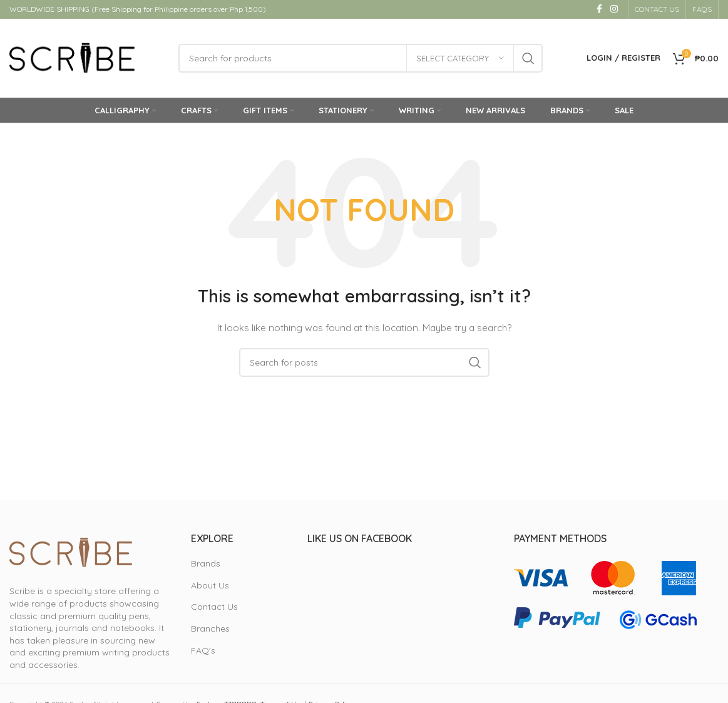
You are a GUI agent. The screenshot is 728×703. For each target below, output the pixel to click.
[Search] (361, 59)
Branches (210, 631)
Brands (206, 566)
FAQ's (203, 652)
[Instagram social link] (614, 10)
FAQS (702, 9)
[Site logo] (72, 59)
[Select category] (460, 59)
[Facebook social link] (599, 10)
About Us (210, 587)
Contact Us (214, 609)
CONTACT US (657, 9)
